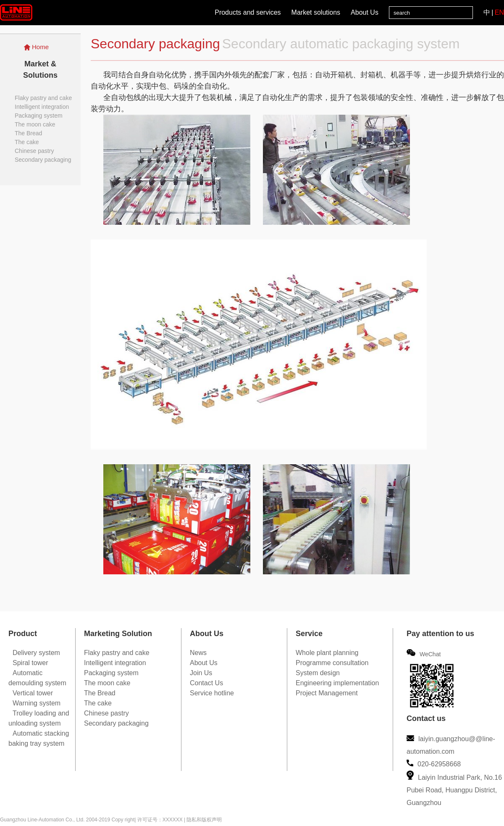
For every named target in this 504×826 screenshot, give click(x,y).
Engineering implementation (337, 683)
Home (36, 47)
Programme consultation (332, 663)
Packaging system (39, 116)
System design (318, 673)
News (198, 653)
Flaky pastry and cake (43, 98)
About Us (365, 12)
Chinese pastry (34, 151)
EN (499, 12)
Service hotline (212, 693)
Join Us (201, 673)
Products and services (248, 12)
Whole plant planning (327, 653)
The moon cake (35, 124)
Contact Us (206, 683)
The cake (27, 142)
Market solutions (316, 12)
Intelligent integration (42, 107)
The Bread (28, 133)
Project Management (327, 693)
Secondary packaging (43, 160)
